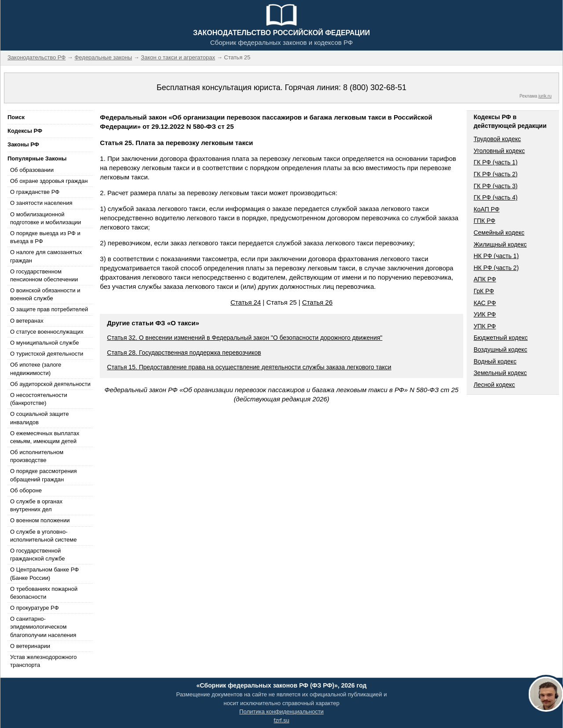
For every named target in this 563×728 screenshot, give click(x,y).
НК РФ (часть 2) (496, 268)
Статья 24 (246, 302)
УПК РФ (485, 326)
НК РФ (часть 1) (496, 256)
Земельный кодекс (500, 373)
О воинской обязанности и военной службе (45, 294)
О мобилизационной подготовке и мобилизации (46, 218)
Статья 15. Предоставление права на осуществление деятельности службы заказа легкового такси (249, 367)
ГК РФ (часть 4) (496, 197)
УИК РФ (485, 314)
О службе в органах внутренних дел (36, 505)
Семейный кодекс (499, 233)
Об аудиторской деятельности (50, 384)
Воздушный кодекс (501, 349)
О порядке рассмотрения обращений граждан (44, 475)
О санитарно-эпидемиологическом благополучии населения (43, 627)
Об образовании (32, 170)
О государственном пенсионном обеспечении (44, 275)
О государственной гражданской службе (37, 555)
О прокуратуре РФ (35, 608)
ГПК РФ (485, 221)
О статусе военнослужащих (47, 332)
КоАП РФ (487, 209)
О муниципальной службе (44, 343)
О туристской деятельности (47, 354)
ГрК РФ (484, 291)
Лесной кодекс (494, 385)
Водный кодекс (495, 361)
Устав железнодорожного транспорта (43, 661)
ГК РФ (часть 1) (496, 162)
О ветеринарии (30, 646)
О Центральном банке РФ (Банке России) (44, 573)
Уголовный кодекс (499, 151)
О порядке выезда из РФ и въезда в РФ (45, 237)
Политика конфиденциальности (281, 712)
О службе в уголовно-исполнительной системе (44, 536)
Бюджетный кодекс (501, 338)
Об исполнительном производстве (37, 456)
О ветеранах (27, 321)
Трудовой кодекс (497, 139)
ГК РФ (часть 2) (496, 174)
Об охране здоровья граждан (49, 181)
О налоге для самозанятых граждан (46, 256)
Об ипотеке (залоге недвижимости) (36, 369)
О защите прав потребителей (49, 309)
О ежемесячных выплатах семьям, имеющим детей (45, 437)
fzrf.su (281, 720)
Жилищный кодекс (500, 244)
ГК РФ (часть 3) (496, 186)
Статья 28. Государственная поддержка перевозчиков (184, 353)
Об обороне (26, 490)
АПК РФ (485, 279)
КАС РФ (485, 303)
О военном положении (40, 520)
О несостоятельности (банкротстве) (39, 399)
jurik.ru (545, 96)
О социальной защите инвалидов (39, 418)
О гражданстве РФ (35, 192)
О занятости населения (41, 203)
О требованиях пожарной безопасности (44, 593)
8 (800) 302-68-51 (375, 87)
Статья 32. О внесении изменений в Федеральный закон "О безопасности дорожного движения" (245, 338)
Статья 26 (317, 302)
